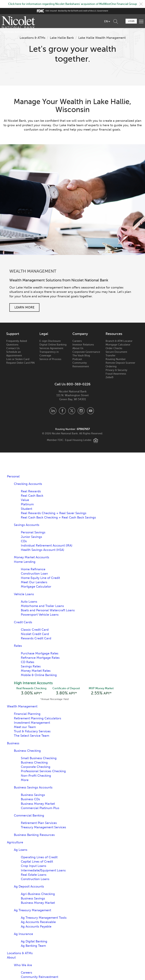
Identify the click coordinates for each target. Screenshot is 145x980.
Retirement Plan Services (39, 823)
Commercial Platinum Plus (40, 808)
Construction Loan (34, 574)
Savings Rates (31, 666)
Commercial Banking (29, 815)
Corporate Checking (36, 767)
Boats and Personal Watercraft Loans (48, 610)
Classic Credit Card (35, 630)
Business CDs (30, 799)
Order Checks (114, 348)
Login (131, 21)
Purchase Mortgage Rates (40, 653)
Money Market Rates (36, 671)
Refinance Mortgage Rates (40, 658)
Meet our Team (25, 727)
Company (80, 334)
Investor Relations (83, 345)
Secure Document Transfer (116, 354)
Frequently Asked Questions (17, 343)
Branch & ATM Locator (119, 341)
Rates (18, 646)
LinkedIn (53, 411)
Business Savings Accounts (33, 787)
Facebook (62, 411)
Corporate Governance (86, 352)
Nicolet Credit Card (35, 634)
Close (141, 4)
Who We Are (23, 965)
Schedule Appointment (122, 21)
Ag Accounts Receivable (38, 922)
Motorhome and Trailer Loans (42, 606)
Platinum (27, 504)
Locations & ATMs (32, 38)
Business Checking (27, 751)
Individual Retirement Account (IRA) (47, 546)
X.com (72, 411)
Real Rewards (31, 491)
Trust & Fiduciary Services (32, 731)
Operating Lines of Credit (39, 857)
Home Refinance (33, 569)
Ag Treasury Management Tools (44, 918)
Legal (44, 334)
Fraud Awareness (116, 374)
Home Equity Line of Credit (40, 578)
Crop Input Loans (34, 866)
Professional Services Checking (43, 771)
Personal (13, 476)
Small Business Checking (39, 758)
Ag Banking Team (33, 946)
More (25, 780)
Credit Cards (23, 622)
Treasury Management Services (43, 827)
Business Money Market (38, 804)
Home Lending (25, 562)
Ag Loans (21, 850)
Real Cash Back (32, 496)
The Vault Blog (81, 356)
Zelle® (109, 377)
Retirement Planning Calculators (38, 718)
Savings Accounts (27, 525)
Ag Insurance (23, 934)
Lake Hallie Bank (62, 38)
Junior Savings (31, 537)
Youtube (90, 411)
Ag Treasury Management (32, 910)
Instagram (81, 411)
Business (13, 743)
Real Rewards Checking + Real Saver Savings (54, 513)
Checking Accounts (28, 484)
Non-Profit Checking (36, 776)
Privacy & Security (116, 370)
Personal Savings (33, 532)
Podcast (77, 359)
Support (13, 334)
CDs (24, 541)
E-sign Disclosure (50, 341)
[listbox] (107, 21)
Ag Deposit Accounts (29, 886)
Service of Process (50, 359)
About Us (78, 348)
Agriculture (15, 842)
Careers (77, 341)
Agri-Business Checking (38, 894)
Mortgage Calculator (118, 345)
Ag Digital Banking (34, 941)
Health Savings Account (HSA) (42, 550)
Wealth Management (22, 706)
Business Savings (33, 795)
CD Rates (28, 662)
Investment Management (32, 723)
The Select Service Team (32, 736)
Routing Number (116, 359)
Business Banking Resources (34, 835)
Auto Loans (29, 602)
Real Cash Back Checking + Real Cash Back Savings (58, 517)
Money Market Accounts (32, 557)
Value (25, 500)
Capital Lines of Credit (37, 862)
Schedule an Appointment (14, 354)
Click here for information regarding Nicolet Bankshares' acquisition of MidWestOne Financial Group (73, 4)
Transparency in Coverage (49, 354)
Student (26, 509)
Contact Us (13, 348)
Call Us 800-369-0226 (72, 384)
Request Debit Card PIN (20, 363)
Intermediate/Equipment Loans (43, 870)
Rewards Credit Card (36, 638)
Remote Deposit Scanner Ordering (120, 365)
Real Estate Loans (34, 875)
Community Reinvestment (81, 365)
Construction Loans (35, 879)
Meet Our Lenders (34, 582)
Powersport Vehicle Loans (40, 615)
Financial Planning (27, 714)
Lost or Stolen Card (18, 359)
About (11, 957)
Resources (114, 334)
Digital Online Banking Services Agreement (53, 346)
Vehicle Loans (24, 594)
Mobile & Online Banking (39, 675)
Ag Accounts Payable (36, 926)
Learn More (24, 307)
